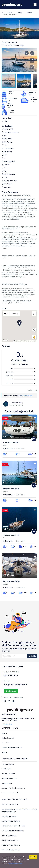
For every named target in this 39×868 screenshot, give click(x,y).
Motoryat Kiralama (8, 774)
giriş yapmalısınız (26, 395)
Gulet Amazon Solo (11, 535)
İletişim (4, 733)
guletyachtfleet (15, 403)
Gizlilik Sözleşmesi (8, 738)
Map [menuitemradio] (6, 314)
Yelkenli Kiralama (8, 764)
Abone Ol (32, 656)
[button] (32, 67)
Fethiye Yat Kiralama (9, 835)
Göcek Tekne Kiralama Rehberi (13, 831)
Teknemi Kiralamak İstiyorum (12, 748)
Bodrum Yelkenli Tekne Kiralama (13, 788)
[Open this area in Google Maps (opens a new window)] (6, 340)
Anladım (33, 857)
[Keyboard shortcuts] (14, 341)
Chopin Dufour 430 (11, 442)
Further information (15, 864)
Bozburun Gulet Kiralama (11, 850)
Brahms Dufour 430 (11, 489)
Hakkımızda (8, 724)
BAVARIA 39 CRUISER (12, 581)
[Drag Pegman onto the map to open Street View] (34, 337)
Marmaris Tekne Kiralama (11, 821)
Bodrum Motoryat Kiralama (11, 793)
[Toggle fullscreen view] (34, 314)
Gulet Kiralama (7, 783)
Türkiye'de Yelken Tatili (10, 805)
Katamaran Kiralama (9, 779)
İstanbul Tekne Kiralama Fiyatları (13, 826)
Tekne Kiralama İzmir (9, 816)
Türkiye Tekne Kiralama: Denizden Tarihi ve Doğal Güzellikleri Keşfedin (19, 810)
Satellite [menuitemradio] (15, 314)
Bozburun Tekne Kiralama (11, 845)
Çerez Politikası (7, 743)
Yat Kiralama (6, 769)
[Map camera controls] (34, 330)
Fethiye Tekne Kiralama (10, 840)
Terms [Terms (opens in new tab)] (35, 341)
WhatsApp (11, 691)
